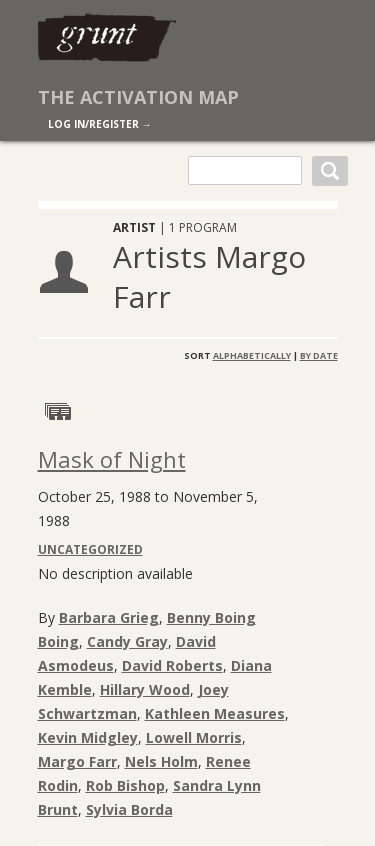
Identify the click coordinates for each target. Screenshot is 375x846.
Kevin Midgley (88, 737)
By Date (319, 355)
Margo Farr (77, 761)
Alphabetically (252, 355)
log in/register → (100, 124)
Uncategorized (90, 549)
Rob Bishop (125, 785)
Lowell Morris (194, 737)
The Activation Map (138, 97)
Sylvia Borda (129, 809)
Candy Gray (127, 641)
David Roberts (172, 665)
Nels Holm (161, 761)
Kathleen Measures (215, 713)
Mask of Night (112, 459)
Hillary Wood (145, 689)
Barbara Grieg (109, 617)
